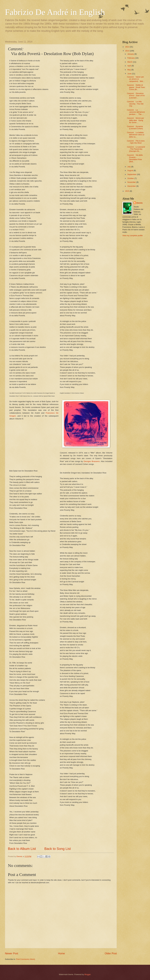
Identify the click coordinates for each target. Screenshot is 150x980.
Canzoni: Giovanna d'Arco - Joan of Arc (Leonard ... (136, 96)
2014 (127, 51)
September (132, 174)
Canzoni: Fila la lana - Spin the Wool (136, 142)
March (130, 62)
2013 (127, 47)
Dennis (140, 203)
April (129, 66)
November (132, 182)
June (130, 74)
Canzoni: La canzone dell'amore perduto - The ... (136, 112)
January (131, 54)
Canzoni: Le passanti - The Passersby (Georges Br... (136, 149)
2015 (127, 191)
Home (61, 953)
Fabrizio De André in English (55, 12)
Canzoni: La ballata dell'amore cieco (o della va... (136, 135)
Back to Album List (22, 849)
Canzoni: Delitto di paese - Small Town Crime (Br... (136, 87)
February (131, 58)
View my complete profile (133, 236)
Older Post (111, 953)
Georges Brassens (92, 461)
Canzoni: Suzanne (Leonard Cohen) (135, 127)
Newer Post (12, 953)
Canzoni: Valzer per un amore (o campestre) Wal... (136, 79)
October (131, 178)
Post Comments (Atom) (26, 959)
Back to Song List (58, 849)
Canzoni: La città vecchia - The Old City (135, 104)
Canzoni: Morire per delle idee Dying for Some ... (135, 120)
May (129, 70)
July (129, 167)
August (130, 170)
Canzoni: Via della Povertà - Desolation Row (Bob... (135, 158)
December (132, 186)
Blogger (88, 974)
